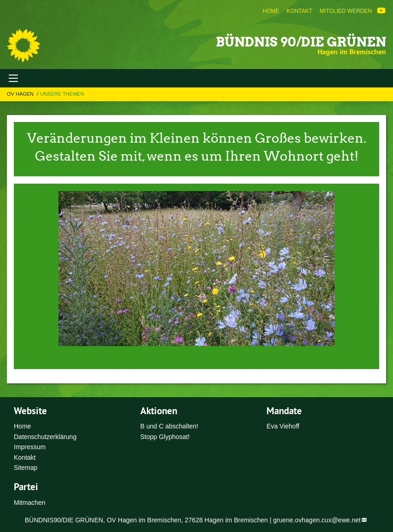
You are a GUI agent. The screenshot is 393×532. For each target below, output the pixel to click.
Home (271, 11)
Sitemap (26, 468)
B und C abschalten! (169, 426)
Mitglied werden (346, 11)
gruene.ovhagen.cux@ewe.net (317, 520)
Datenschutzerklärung (45, 437)
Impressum (30, 447)
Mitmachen (29, 503)
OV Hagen (21, 94)
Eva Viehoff (283, 426)
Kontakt (300, 11)
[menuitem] (271, 11)
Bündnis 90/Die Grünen (301, 42)
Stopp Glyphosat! (165, 437)
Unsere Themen (62, 94)
